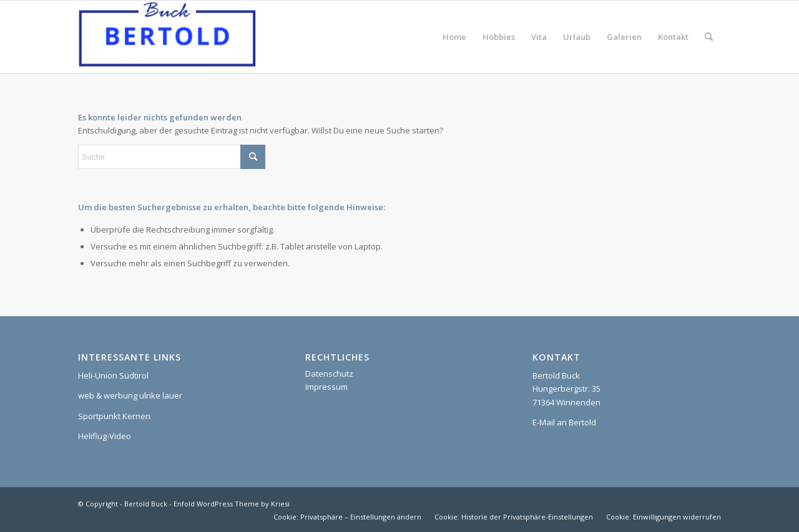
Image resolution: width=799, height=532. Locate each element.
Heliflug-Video (105, 436)
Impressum (326, 387)
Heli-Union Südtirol (113, 375)
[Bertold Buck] (167, 37)
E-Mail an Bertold (564, 422)
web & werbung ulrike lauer (130, 395)
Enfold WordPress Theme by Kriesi (232, 504)
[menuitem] (454, 37)
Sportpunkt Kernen (114, 416)
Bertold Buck (146, 504)
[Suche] (709, 37)
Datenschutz (329, 374)
